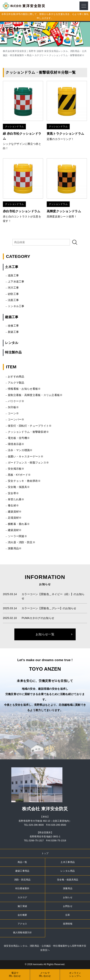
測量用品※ (15, 548)
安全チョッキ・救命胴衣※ (24, 481)
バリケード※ (16, 401)
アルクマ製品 (16, 383)
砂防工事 (13, 294)
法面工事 (13, 300)
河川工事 (13, 288)
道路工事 (13, 275)
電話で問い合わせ (15, 975)
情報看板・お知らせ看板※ (24, 389)
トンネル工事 (16, 306)
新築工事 (13, 332)
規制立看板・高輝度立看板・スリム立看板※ (35, 395)
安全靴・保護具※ (19, 487)
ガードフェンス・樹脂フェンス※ (28, 463)
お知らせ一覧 (45, 634)
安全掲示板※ (16, 469)
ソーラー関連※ (17, 536)
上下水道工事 (16, 282)
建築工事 (12, 317)
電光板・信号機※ (19, 438)
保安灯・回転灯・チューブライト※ (30, 426)
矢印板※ (13, 407)
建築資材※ (15, 512)
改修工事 (13, 326)
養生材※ (13, 505)
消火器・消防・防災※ (22, 542)
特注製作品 (13, 352)
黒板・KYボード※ (19, 475)
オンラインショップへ (75, 975)
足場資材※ (15, 518)
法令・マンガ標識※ (20, 450)
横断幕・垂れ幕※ (19, 524)
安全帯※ (13, 493)
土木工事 (12, 267)
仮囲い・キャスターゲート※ (26, 456)
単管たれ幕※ (16, 499)
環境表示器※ (16, 444)
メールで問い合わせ (45, 975)
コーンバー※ (16, 419)
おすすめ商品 (16, 377)
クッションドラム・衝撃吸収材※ (28, 432)
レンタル (12, 343)
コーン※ (13, 413)
